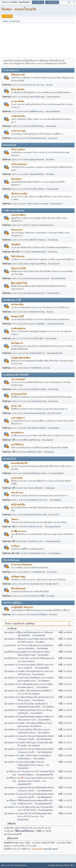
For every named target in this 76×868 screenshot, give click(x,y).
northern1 (40, 674)
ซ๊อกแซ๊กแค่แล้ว (18, 589)
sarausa (54, 138)
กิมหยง (52, 160)
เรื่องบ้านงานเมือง (19, 194)
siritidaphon (56, 553)
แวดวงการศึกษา (19, 215)
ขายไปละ (15, 546)
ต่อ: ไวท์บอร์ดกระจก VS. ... (34, 527)
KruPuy (54, 252)
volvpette (55, 389)
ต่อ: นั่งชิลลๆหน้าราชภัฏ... (36, 312)
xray (51, 85)
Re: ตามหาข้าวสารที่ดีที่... (36, 596)
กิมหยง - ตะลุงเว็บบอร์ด (19, 9)
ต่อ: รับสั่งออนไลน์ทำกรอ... (36, 353)
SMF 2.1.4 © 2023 (7, 865)
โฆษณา (15, 519)
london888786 (54, 111)
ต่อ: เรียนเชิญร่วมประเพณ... (37, 138)
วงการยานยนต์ (18, 379)
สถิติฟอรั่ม (10, 824)
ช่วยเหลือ (51, 865)
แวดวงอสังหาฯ (18, 418)
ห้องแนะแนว (17, 230)
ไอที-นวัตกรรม (18, 256)
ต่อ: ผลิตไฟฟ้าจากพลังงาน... (37, 240)
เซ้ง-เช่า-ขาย (17, 493)
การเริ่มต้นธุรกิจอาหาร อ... (38, 553)
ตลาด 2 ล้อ (16, 406)
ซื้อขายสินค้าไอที (19, 283)
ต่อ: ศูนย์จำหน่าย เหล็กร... (34, 452)
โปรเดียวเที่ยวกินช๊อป (21, 358)
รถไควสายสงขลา (19, 164)
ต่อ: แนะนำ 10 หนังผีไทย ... (37, 324)
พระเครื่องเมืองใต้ (19, 463)
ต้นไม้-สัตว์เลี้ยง (18, 505)
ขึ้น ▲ (73, 865)
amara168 (49, 440)
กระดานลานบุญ (18, 131)
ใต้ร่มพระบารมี (18, 75)
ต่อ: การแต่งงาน (32, 225)
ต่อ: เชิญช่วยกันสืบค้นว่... (36, 174)
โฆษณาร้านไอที (18, 268)
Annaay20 (53, 338)
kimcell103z (55, 293)
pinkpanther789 (56, 353)
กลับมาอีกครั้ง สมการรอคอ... (37, 473)
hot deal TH (58, 204)
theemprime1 (46, 739)
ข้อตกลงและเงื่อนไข (63, 865)
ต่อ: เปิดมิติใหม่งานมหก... (36, 111)
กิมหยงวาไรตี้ (17, 316)
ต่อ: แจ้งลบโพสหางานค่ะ (35, 584)
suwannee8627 (58, 473)
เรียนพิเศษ (16, 244)
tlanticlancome (48, 225)
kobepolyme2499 (57, 324)
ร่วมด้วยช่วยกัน (18, 116)
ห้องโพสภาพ (17, 343)
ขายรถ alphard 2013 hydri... (37, 401)
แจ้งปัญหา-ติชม (18, 577)
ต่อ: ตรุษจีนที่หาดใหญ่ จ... (36, 126)
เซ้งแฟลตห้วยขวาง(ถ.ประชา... (38, 500)
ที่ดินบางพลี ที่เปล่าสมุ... (33, 440)
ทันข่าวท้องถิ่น (18, 89)
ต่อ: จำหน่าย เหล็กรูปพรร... (34, 488)
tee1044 (55, 401)
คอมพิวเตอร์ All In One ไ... (36, 293)
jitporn (42, 642)
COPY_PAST (56, 413)
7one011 (53, 572)
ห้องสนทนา (16, 179)
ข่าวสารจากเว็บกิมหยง (22, 565)
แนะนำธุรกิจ (17, 478)
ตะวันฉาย (56, 515)
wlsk (51, 312)
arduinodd (55, 264)
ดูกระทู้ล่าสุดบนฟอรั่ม (13, 834)
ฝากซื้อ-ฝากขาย (18, 531)
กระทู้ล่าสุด (11, 628)
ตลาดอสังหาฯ (17, 433)
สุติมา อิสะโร (53, 584)
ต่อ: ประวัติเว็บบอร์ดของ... (36, 189)
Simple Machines (21, 865)
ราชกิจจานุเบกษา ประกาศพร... (38, 204)
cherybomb (54, 189)
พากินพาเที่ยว (17, 305)
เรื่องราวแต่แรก (18, 150)
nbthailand (55, 428)
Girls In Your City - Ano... (36, 85)
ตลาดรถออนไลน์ (19, 394)
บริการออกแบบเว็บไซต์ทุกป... (37, 615)
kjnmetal (51, 452)
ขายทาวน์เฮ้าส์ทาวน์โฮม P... (37, 428)
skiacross (55, 240)
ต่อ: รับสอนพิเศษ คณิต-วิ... (38, 252)
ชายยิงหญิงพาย (18, 328)
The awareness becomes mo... (39, 278)
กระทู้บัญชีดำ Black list (22, 607)
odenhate (53, 126)
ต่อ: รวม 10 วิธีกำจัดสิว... (36, 338)
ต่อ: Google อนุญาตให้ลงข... (37, 264)
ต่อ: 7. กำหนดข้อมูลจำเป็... (36, 572)
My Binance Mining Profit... (37, 413)
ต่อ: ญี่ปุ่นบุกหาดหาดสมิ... (36, 160)
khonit (52, 596)
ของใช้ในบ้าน (18, 445)
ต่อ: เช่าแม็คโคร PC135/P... (37, 389)
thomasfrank (55, 97)
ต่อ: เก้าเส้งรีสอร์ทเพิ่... (35, 368)
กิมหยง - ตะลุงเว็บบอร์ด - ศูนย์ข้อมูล (20, 624)
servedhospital (60, 278)
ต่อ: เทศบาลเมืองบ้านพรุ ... (36, 97)
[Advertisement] (38, 40)
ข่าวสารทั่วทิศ (18, 101)
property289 (44, 668)
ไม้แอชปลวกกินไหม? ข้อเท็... (37, 515)
